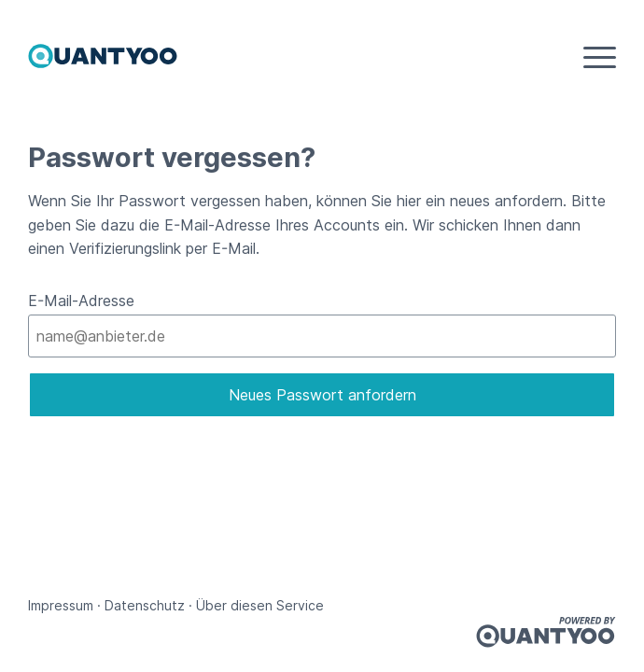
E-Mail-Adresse (81, 301)
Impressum (61, 605)
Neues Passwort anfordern (322, 395)
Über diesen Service (260, 605)
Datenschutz (145, 605)
